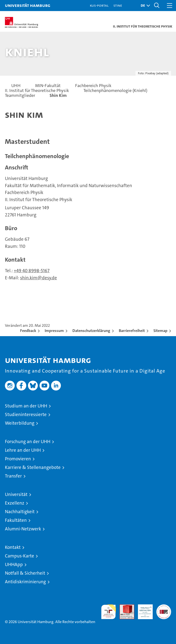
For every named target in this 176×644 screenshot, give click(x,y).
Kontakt (13, 547)
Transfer (13, 476)
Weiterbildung (20, 423)
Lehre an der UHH (23, 450)
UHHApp (14, 564)
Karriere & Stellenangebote (33, 467)
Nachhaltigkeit (20, 512)
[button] (144, 6)
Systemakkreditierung (164, 607)
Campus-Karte (20, 556)
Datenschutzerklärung (91, 331)
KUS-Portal (99, 5)
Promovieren (18, 459)
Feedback (28, 331)
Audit (124, 607)
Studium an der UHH (26, 406)
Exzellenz (15, 503)
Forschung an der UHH (28, 442)
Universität (16, 494)
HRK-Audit (143, 610)
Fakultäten (16, 520)
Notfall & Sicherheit (25, 573)
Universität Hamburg (28, 5)
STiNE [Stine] (118, 5)
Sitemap (160, 331)
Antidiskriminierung (25, 582)
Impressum (54, 331)
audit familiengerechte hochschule (108, 612)
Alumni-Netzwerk (23, 529)
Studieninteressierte (26, 414)
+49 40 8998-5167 (32, 271)
